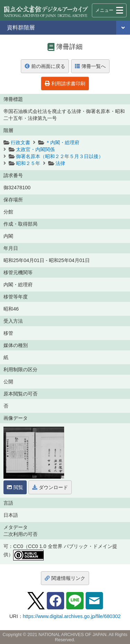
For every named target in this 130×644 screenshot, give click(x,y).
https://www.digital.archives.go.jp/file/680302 (72, 616)
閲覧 (15, 487)
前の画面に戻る (45, 66)
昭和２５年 (28, 163)
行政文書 (20, 142)
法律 (60, 163)
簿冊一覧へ (90, 66)
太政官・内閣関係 (35, 149)
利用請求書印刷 (65, 84)
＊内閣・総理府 (62, 142)
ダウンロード (50, 487)
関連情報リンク (65, 578)
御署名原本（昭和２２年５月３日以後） (60, 156)
